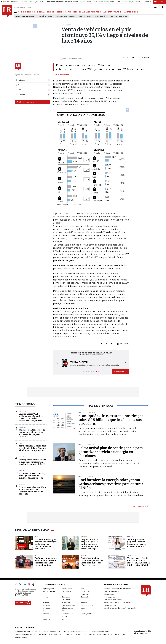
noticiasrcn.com (95, 634)
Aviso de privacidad (111, 597)
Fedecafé (81, 16)
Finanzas (46, 605)
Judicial (84, 555)
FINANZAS (22, 12)
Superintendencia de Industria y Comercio (120, 608)
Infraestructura (67, 608)
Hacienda (22, 484)
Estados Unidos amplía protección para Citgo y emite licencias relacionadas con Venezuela (45, 544)
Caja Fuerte (66, 591)
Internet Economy (50, 611)
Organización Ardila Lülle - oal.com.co (142, 632)
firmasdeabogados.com (80, 632)
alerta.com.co (120, 634)
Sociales (46, 619)
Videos (65, 619)
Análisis (84, 589)
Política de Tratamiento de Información (118, 602)
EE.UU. (37, 537)
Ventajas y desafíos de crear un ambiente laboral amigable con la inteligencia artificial (139, 562)
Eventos (84, 602)
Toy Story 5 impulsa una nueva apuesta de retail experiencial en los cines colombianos (46, 562)
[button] (56, 363)
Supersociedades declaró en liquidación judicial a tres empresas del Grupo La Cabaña (32, 433)
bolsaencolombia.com (100, 632)
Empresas (47, 602)
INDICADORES (125, 12)
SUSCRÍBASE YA (120, 372)
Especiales (66, 602)
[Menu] (16, 12)
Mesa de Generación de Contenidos (117, 589)
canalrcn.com (69, 634)
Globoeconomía (87, 605)
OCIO (49, 12)
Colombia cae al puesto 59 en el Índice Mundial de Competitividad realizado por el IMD (32, 491)
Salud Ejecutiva (87, 614)
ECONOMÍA (31, 12)
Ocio (36, 555)
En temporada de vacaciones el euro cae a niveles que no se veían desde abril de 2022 (32, 462)
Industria (22, 427)
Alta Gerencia (67, 589)
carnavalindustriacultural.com (50, 634)
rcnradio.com (81, 634)
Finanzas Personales (70, 605)
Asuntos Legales (49, 591)
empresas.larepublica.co (60, 632)
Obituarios (66, 611)
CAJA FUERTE (113, 12)
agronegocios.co (41, 632)
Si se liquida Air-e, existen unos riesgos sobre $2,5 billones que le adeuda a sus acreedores (111, 420)
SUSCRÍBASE (160, 2)
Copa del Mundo (121, 16)
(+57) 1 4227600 (22, 595)
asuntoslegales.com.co (24, 632)
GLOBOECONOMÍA (59, 12)
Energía (84, 537)
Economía (85, 597)
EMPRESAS (41, 12)
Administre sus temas (25, 102)
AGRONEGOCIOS (75, 12)
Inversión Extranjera (46, 16)
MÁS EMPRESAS (139, 506)
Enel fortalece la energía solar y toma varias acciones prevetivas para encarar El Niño (111, 484)
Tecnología (132, 555)
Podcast (46, 614)
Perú (20, 443)
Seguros (72, 16)
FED (112, 16)
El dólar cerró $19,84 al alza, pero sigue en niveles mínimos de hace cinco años (32, 476)
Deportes (22, 411)
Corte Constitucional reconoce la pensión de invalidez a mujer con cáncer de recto (92, 562)
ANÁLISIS (86, 12)
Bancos (90, 16)
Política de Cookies (111, 605)
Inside (83, 608)
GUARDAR (144, 58)
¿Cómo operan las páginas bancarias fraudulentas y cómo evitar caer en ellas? (137, 543)
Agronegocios (49, 589)
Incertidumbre (62, 16)
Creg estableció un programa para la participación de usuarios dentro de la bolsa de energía (91, 544)
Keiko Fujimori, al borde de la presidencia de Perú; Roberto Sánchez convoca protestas (32, 448)
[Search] (149, 7)
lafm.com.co (108, 634)
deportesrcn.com (22, 637)
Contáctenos (109, 594)
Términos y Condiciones (113, 600)
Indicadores (48, 608)
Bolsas (21, 457)
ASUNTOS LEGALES (99, 12)
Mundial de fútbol (101, 16)
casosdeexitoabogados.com (26, 634)
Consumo (47, 597)
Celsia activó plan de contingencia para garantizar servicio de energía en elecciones (111, 452)
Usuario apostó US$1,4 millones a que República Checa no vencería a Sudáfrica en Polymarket (31, 417)
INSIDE (135, 12)
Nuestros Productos (111, 591)
